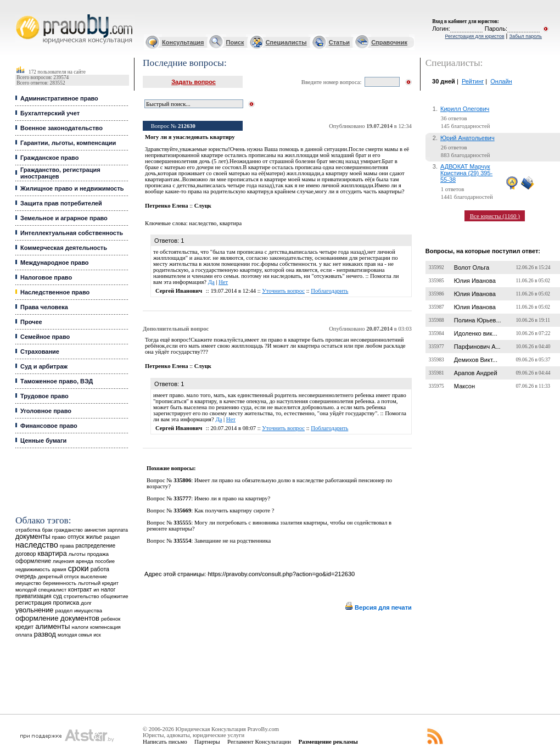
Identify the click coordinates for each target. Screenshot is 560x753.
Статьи (339, 42)
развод (45, 634)
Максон (464, 386)
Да (211, 282)
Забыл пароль (526, 36)
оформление (33, 561)
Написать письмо (165, 741)
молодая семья (75, 635)
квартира (52, 553)
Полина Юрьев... (478, 320)
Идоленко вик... (476, 333)
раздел (112, 537)
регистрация (33, 603)
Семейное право (45, 337)
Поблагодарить (329, 291)
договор (26, 554)
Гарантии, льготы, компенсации (68, 143)
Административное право (59, 98)
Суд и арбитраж (44, 366)
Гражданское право (49, 158)
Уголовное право (46, 411)
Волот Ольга (472, 267)
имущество (28, 583)
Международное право (55, 263)
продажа (98, 554)
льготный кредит (98, 583)
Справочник (389, 42)
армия (59, 570)
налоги (80, 627)
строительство (81, 596)
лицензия (63, 561)
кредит (24, 627)
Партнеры (207, 741)
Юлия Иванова (475, 281)
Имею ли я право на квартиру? (232, 498)
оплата (24, 635)
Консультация (183, 42)
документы (33, 537)
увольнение (34, 610)
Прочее (31, 322)
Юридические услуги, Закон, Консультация (21, 15)
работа (100, 569)
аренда (85, 561)
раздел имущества (78, 610)
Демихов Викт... (476, 360)
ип (96, 590)
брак (47, 530)
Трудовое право (44, 396)
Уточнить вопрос (283, 291)
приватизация (33, 596)
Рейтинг (473, 81)
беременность (60, 583)
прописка (66, 603)
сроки (79, 568)
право (59, 537)
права (67, 546)
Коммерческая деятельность (64, 248)
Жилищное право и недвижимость (72, 188)
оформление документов (57, 618)
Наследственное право (55, 292)
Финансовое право (49, 426)
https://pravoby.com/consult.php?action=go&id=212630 (281, 574)
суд (58, 596)
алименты (52, 626)
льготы (77, 554)
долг (86, 603)
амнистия (95, 530)
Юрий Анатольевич (467, 138)
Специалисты (286, 42)
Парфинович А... (477, 347)
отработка (28, 530)
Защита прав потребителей (61, 203)
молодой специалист (41, 590)
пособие (105, 561)
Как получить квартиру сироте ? (234, 511)
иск (97, 635)
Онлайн (501, 81)
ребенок (111, 619)
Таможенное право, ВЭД (57, 381)
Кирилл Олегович (465, 109)
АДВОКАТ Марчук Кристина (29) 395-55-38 (466, 173)
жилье (94, 537)
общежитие (115, 596)
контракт (80, 589)
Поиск (235, 42)
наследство (37, 545)
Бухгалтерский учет (50, 113)
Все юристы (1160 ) (495, 216)
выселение (94, 576)
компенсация (105, 627)
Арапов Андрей (476, 373)
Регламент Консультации (259, 741)
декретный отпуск (58, 577)
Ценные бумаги (43, 440)
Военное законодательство (61, 128)
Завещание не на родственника (233, 541)
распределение (95, 546)
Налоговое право (46, 277)
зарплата (117, 530)
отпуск (76, 537)
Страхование (40, 352)
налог (108, 590)
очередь (26, 576)
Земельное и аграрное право (64, 218)
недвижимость (33, 569)
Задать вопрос (194, 82)
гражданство (69, 530)
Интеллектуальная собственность (72, 233)
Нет (223, 282)
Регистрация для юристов (474, 36)
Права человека (44, 307)
